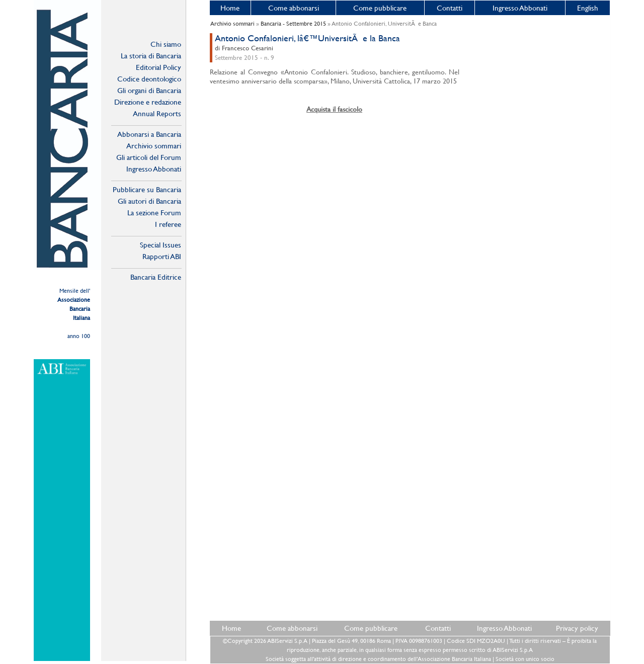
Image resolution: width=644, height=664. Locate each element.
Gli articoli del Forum (149, 157)
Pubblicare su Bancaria (147, 189)
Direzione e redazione (148, 102)
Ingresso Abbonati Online (154, 169)
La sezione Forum (154, 213)
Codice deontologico (149, 79)
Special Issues (160, 245)
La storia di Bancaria (151, 56)
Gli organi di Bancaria (149, 90)
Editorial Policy (158, 67)
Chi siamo (166, 44)
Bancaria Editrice (156, 277)
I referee (168, 224)
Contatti (450, 8)
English (588, 8)
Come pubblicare (380, 8)
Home (230, 8)
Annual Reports (157, 113)
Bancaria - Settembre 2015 (293, 24)
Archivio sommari (154, 146)
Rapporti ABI (162, 256)
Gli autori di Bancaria (149, 201)
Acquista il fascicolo (334, 109)
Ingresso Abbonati (520, 8)
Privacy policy (577, 628)
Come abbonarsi (294, 8)
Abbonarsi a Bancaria (149, 134)
